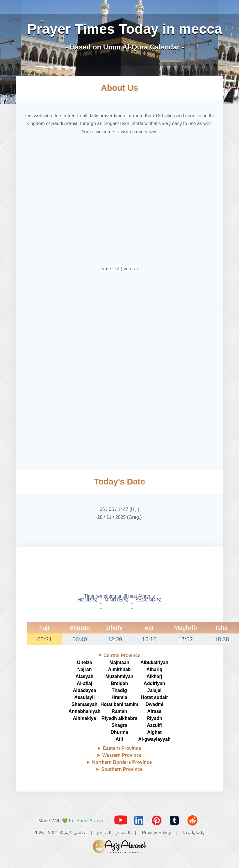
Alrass (155, 711)
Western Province (122, 755)
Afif (119, 739)
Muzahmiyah (119, 676)
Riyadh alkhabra (119, 718)
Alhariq (154, 669)
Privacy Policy (156, 833)
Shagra (119, 725)
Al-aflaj (84, 683)
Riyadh (154, 718)
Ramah (119, 711)
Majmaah (119, 662)
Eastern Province (122, 748)
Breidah (119, 683)
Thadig (119, 690)
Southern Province (122, 769)
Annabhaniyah (84, 711)
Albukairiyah (154, 662)
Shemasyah (84, 704)
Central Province (122, 655)
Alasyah (84, 676)
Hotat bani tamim (119, 704)
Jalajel (155, 690)
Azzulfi (154, 725)
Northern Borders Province (122, 762)
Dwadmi (154, 704)
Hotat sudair (154, 697)
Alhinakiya (85, 718)
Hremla (119, 697)
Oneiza (84, 662)
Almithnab (119, 669)
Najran (85, 669)
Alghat (154, 732)
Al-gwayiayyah (154, 739)
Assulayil (84, 697)
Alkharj (154, 676)
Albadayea (85, 690)
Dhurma (119, 732)
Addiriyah (154, 683)
